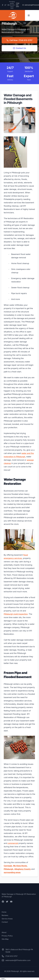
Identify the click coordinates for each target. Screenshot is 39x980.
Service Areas (7, 919)
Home (4, 912)
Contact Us (19, 48)
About (4, 932)
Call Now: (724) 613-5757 (19, 40)
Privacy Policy (7, 936)
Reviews (5, 915)
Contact (5, 922)
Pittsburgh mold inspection (16, 614)
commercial (13, 843)
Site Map (5, 939)
